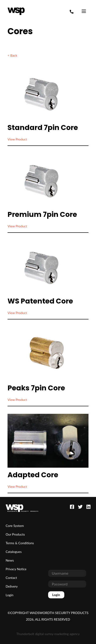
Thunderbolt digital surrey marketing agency (48, 634)
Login (10, 595)
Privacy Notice (16, 569)
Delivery (12, 586)
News (10, 560)
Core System (15, 526)
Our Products (15, 534)
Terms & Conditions (20, 543)
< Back (12, 55)
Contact (11, 578)
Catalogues (14, 552)
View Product (17, 139)
